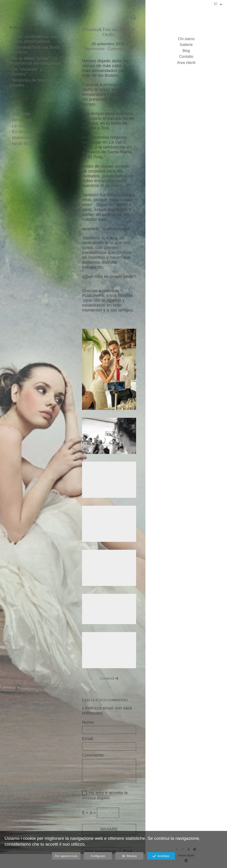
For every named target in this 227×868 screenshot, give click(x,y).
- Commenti (116, 49)
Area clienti (186, 63)
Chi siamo (186, 39)
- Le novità (20, 126)
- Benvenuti (21, 120)
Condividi (109, 678)
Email (88, 739)
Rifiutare (129, 856)
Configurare (98, 856)
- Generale (20, 114)
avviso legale (96, 798)
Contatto (186, 57)
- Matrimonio (22, 138)
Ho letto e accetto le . (105, 795)
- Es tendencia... (25, 132)
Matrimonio (95, 49)
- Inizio (16, 108)
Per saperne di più (66, 856)
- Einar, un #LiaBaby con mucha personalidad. (33, 39)
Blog (186, 51)
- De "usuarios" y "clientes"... (26, 72)
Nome (88, 722)
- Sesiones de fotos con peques (33, 83)
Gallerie (186, 45)
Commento (93, 755)
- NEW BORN (23, 144)
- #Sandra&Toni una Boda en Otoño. (35, 50)
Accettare (161, 856)
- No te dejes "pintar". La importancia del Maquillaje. (36, 61)
